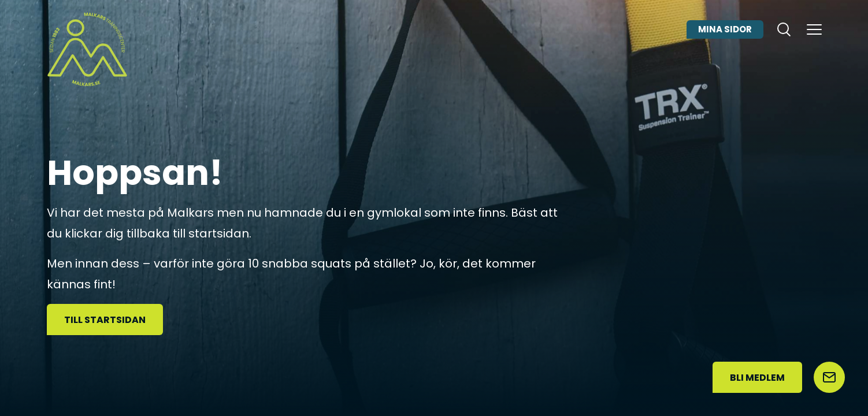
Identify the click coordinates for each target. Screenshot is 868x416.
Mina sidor (725, 42)
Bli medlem (757, 378)
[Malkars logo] (87, 49)
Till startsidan (105, 320)
